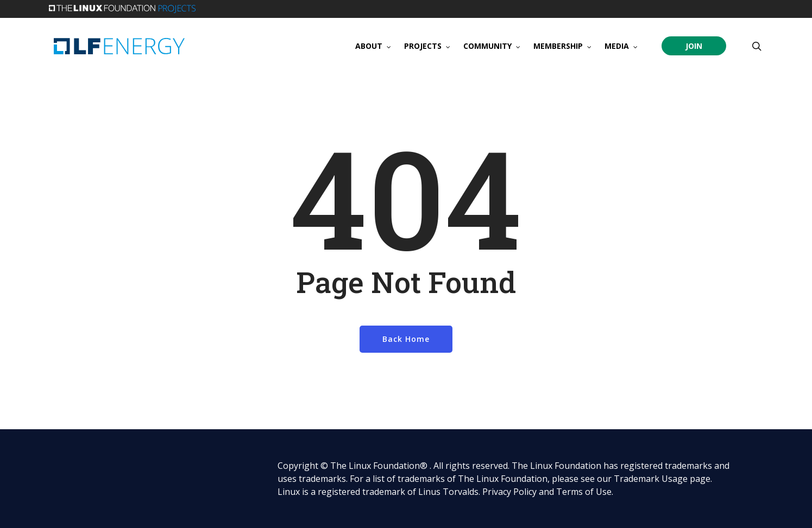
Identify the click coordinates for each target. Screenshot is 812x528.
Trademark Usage (651, 479)
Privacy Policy (509, 492)
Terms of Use (584, 492)
